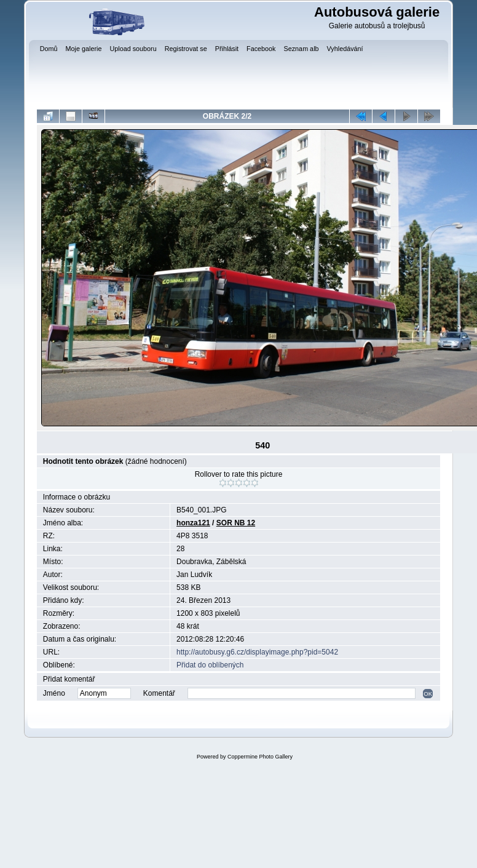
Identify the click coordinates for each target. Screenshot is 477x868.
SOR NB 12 (236, 523)
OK (428, 694)
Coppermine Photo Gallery (260, 757)
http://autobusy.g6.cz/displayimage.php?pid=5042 (257, 652)
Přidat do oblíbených (210, 665)
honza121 (193, 523)
